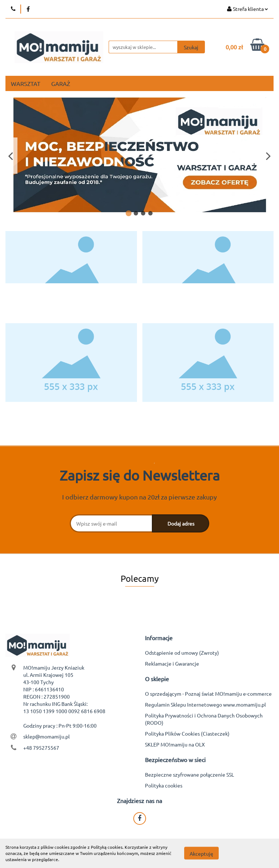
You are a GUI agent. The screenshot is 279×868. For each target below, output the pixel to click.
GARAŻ (61, 83)
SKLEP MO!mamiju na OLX (175, 744)
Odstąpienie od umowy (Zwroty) (182, 653)
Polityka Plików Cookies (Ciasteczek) (187, 733)
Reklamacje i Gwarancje (172, 663)
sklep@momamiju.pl (46, 736)
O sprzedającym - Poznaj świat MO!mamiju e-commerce (208, 694)
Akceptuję (201, 853)
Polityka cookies (164, 785)
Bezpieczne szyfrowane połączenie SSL (189, 774)
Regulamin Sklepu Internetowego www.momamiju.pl (205, 704)
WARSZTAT (26, 83)
